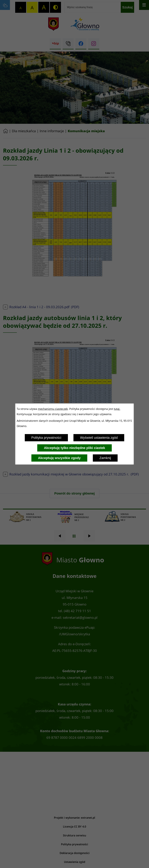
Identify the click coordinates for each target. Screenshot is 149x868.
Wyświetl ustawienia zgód (99, 438)
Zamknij (105, 458)
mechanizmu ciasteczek (53, 409)
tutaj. (117, 409)
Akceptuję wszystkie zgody (59, 458)
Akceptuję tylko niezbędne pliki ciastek (74, 448)
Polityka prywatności (46, 438)
